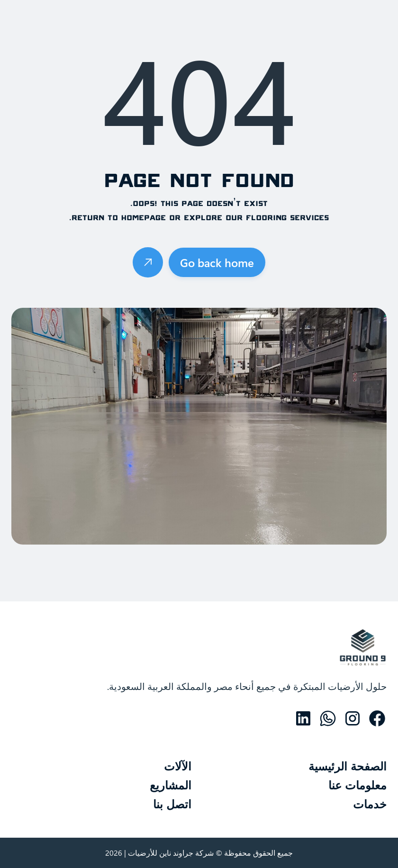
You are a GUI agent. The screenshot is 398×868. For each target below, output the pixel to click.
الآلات (178, 768)
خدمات (370, 805)
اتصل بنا (172, 805)
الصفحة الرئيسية (348, 768)
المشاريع (171, 787)
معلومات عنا (357, 787)
